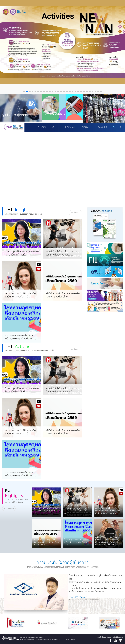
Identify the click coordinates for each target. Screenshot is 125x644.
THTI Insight (87, 127)
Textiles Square (54, 113)
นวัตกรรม (55, 127)
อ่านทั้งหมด (75, 213)
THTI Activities (71, 127)
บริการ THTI (41, 127)
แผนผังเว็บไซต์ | (102, 637)
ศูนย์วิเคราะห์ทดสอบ (15, 115)
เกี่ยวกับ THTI (103, 127)
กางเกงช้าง (93, 116)
